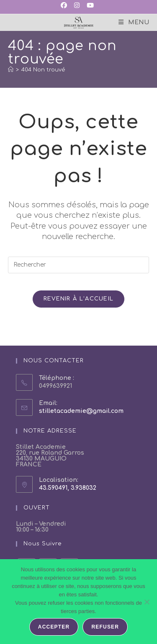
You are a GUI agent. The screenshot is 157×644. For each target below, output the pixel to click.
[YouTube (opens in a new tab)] (90, 6)
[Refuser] (147, 602)
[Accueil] (11, 70)
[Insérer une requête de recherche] (79, 265)
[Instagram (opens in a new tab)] (76, 6)
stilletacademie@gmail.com (81, 411)
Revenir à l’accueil (79, 299)
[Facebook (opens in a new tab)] (65, 6)
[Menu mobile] (134, 22)
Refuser (105, 627)
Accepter (54, 627)
